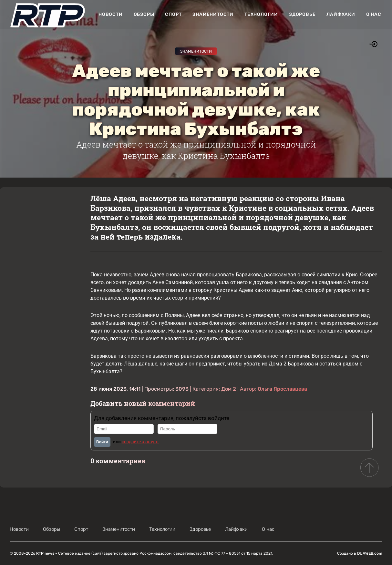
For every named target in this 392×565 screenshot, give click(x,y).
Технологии (261, 14)
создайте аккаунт (140, 442)
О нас (374, 14)
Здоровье (302, 14)
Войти (102, 442)
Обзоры (144, 14)
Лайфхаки (341, 14)
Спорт (173, 14)
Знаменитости (213, 14)
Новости (111, 14)
